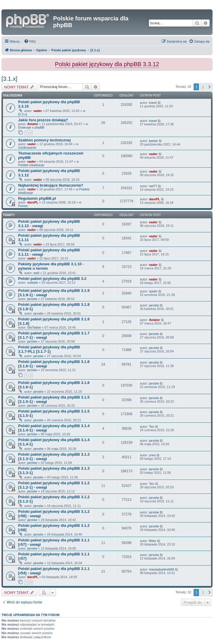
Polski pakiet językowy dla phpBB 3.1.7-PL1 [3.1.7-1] (49, 349)
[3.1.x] (9, 79)
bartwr (153, 141)
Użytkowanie (27, 148)
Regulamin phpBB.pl (37, 198)
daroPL (33, 202)
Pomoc (23, 206)
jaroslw (32, 299)
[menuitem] (30, 41)
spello (153, 291)
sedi (36, 273)
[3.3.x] (22, 114)
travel (153, 103)
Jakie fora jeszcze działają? (43, 120)
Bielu (152, 541)
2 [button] (203, 87)
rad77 (153, 186)
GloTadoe (34, 327)
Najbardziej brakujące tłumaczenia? (51, 185)
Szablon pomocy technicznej (44, 140)
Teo (152, 427)
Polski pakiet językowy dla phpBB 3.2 (52, 279)
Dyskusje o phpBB (31, 127)
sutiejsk (33, 282)
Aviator (33, 124)
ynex (152, 455)
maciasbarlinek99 (161, 569)
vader (38, 111)
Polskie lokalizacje (31, 165)
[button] (210, 87)
